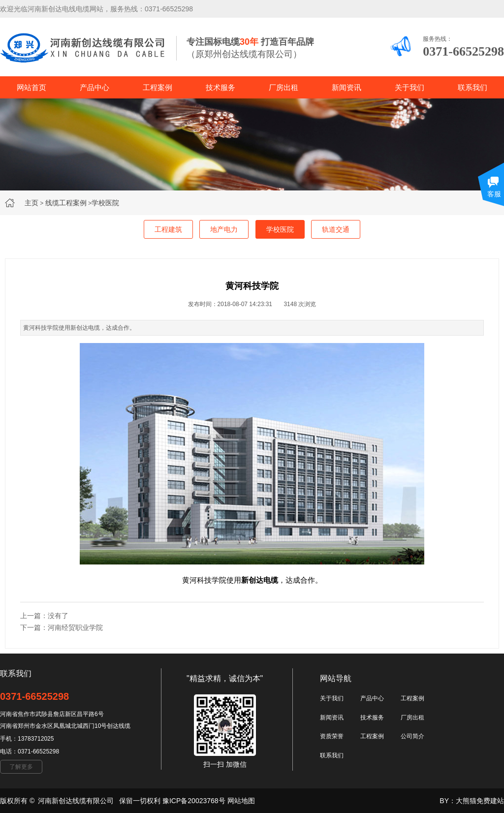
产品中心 (94, 87)
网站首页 (31, 87)
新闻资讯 (346, 87)
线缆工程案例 (66, 203)
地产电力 (224, 229)
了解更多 (21, 767)
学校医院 (105, 203)
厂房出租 (283, 87)
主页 (31, 203)
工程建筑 (168, 229)
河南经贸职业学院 (75, 627)
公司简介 (412, 736)
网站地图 (241, 801)
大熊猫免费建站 (480, 801)
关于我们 (409, 87)
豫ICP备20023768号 (194, 801)
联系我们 (472, 87)
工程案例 (157, 87)
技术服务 (220, 87)
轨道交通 (336, 229)
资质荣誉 (332, 736)
